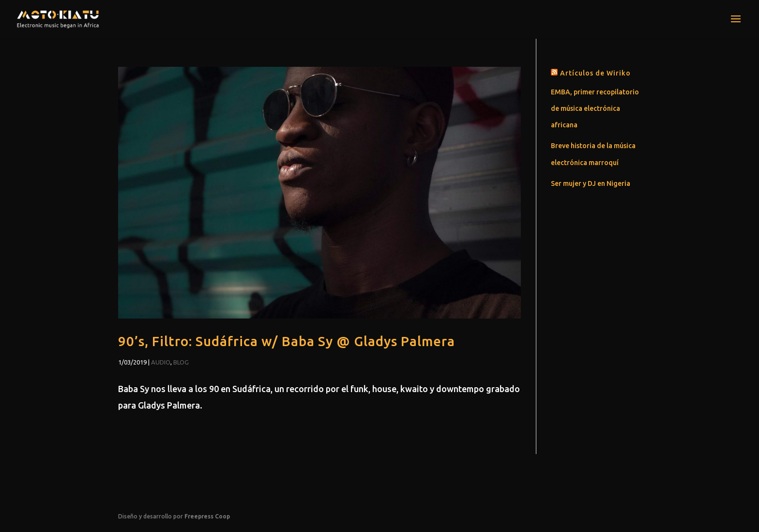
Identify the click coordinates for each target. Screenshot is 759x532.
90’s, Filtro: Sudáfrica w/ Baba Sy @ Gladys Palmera (287, 341)
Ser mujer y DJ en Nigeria (591, 183)
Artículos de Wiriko (595, 73)
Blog (181, 362)
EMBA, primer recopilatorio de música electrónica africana (595, 108)
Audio (161, 362)
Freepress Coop (207, 516)
